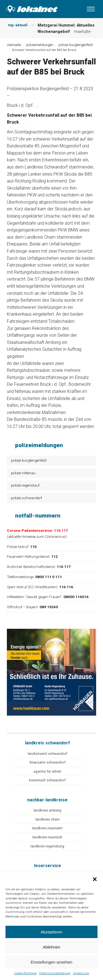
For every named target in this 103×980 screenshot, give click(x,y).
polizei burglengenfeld (29, 460)
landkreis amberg (47, 810)
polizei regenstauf (25, 485)
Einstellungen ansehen (52, 962)
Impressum (81, 973)
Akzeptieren (51, 932)
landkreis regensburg (47, 846)
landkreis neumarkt (47, 828)
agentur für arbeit (47, 771)
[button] (95, 879)
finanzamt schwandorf (48, 762)
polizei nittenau (23, 473)
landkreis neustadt (47, 837)
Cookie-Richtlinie (25, 973)
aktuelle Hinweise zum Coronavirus (37, 536)
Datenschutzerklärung (55, 973)
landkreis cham (48, 819)
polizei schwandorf (27, 498)
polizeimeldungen (40, 45)
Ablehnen (51, 947)
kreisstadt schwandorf (47, 780)
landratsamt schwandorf (48, 754)
